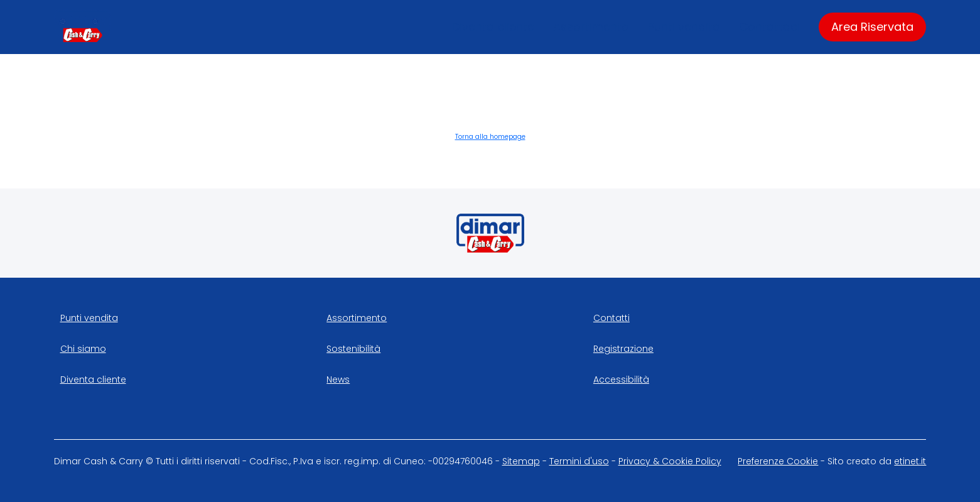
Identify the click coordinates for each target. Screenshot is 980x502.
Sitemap (521, 461)
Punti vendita (684, 27)
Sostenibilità (353, 349)
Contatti (611, 318)
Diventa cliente (493, 27)
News (338, 379)
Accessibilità (621, 379)
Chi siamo (83, 349)
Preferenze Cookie (778, 461)
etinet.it (910, 461)
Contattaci (769, 27)
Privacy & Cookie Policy (670, 461)
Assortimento (591, 27)
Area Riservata (872, 27)
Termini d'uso (579, 461)
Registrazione (623, 349)
